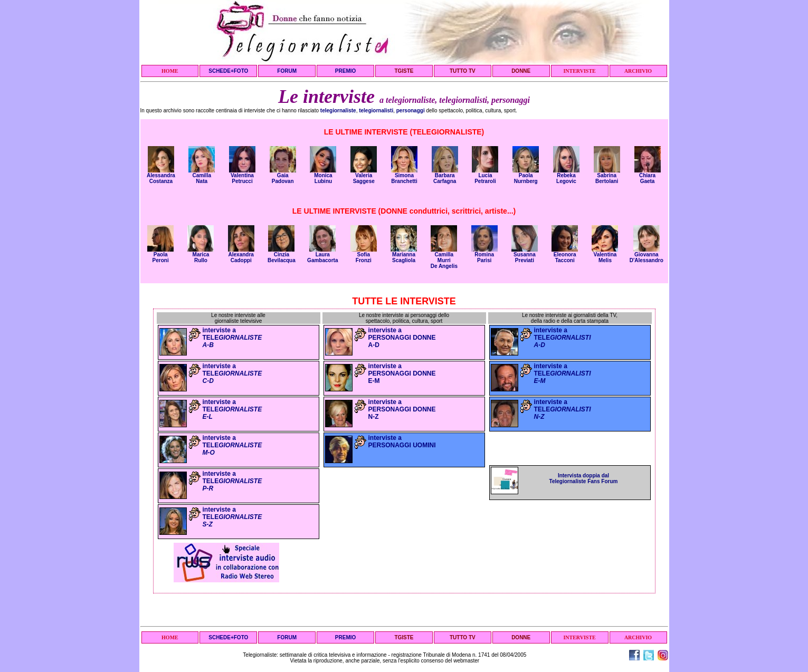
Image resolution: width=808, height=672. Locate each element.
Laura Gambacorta (322, 255)
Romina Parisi (484, 255)
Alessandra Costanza (161, 176)
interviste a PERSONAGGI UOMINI (402, 441)
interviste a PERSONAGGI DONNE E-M (402, 373)
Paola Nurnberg (526, 176)
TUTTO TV (463, 71)
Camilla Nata (202, 176)
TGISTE (404, 71)
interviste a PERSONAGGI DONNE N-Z (402, 409)
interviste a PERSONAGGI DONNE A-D (402, 338)
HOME (170, 71)
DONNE (521, 71)
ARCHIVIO (638, 71)
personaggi (411, 111)
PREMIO (345, 71)
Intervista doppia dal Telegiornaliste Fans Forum (584, 478)
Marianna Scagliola (404, 255)
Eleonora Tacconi (565, 255)
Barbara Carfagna (445, 176)
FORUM (287, 71)
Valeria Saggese (364, 176)
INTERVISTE (579, 71)
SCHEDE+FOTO (228, 71)
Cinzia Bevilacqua (282, 255)
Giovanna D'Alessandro (647, 255)
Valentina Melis (605, 255)
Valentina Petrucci (242, 176)
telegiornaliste (338, 111)
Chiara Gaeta (648, 176)
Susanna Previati (525, 255)
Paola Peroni (160, 255)
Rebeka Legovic (566, 176)
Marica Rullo (201, 255)
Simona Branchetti (404, 176)
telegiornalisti (376, 111)
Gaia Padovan (283, 176)
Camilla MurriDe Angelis (444, 258)
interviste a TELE (232, 338)
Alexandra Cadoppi (241, 255)
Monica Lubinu (323, 176)
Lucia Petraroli (485, 176)
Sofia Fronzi (364, 255)
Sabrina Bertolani (607, 176)
